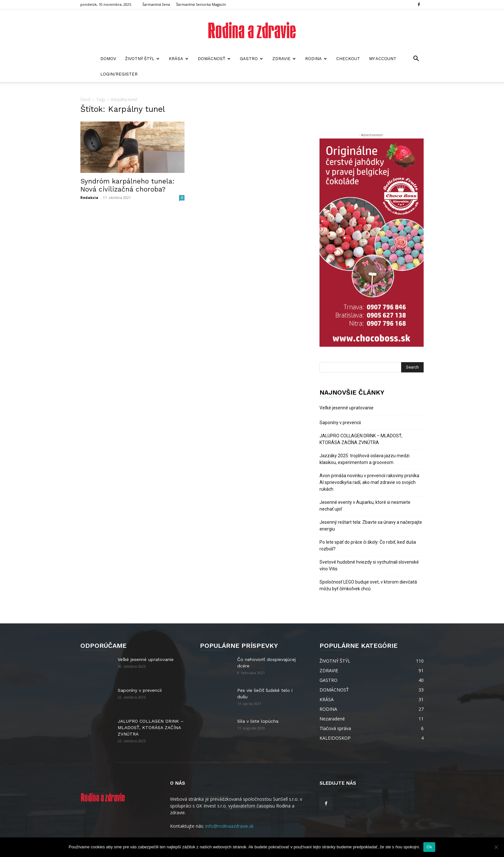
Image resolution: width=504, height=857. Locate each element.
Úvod (85, 99)
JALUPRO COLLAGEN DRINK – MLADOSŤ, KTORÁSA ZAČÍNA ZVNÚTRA (361, 439)
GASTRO (251, 59)
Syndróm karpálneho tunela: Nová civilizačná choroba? (127, 185)
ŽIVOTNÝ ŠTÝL (142, 59)
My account (383, 59)
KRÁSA (179, 59)
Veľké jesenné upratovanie (346, 408)
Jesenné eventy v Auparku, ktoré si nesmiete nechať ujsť (365, 506)
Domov (108, 59)
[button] (416, 59)
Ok (429, 847)
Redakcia (89, 197)
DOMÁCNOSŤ (214, 59)
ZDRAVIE (284, 59)
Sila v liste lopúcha (258, 721)
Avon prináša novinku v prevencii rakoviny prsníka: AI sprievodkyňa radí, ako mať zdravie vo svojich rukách (370, 482)
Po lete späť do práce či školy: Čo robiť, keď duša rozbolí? (368, 545)
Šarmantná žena (156, 4)
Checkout (348, 59)
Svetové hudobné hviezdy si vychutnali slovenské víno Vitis (369, 565)
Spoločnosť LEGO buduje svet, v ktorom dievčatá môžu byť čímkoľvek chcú (368, 585)
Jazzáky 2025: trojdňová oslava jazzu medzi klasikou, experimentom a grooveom (364, 459)
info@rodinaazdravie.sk (230, 826)
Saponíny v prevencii (340, 423)
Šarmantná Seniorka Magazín (201, 4)
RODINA (316, 59)
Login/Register (119, 74)
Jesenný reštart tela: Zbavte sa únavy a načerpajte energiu (371, 526)
